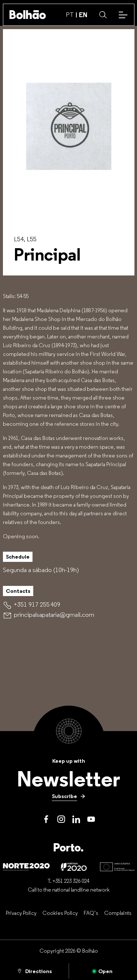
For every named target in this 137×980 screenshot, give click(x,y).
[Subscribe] (69, 796)
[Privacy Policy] (21, 913)
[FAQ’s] (91, 913)
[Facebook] (46, 819)
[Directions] (34, 971)
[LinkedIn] (76, 819)
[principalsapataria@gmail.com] (54, 615)
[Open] (103, 971)
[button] (103, 15)
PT (70, 15)
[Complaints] (118, 913)
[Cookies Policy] (60, 913)
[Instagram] (61, 819)
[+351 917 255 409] (37, 605)
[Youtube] (91, 819)
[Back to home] (28, 15)
